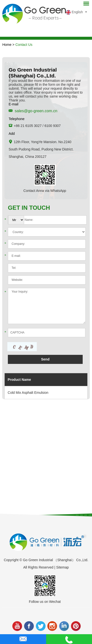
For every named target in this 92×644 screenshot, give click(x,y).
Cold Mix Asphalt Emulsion (28, 393)
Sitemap (62, 567)
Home (7, 45)
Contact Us (24, 45)
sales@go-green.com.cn (36, 111)
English (74, 12)
